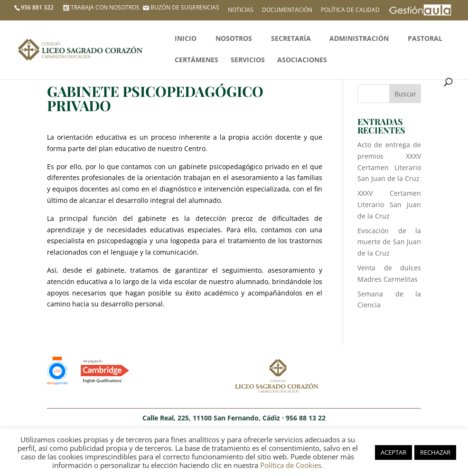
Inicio (186, 39)
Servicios (248, 60)
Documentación (287, 10)
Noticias (241, 10)
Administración (359, 39)
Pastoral (425, 39)
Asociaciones (302, 60)
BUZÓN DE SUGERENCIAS (180, 7)
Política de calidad (350, 10)
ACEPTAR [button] (393, 452)
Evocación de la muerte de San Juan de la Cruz (389, 242)
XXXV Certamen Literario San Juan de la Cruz (389, 205)
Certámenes (197, 60)
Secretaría (291, 39)
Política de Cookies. (292, 465)
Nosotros (234, 39)
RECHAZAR (435, 452)
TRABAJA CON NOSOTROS (100, 7)
